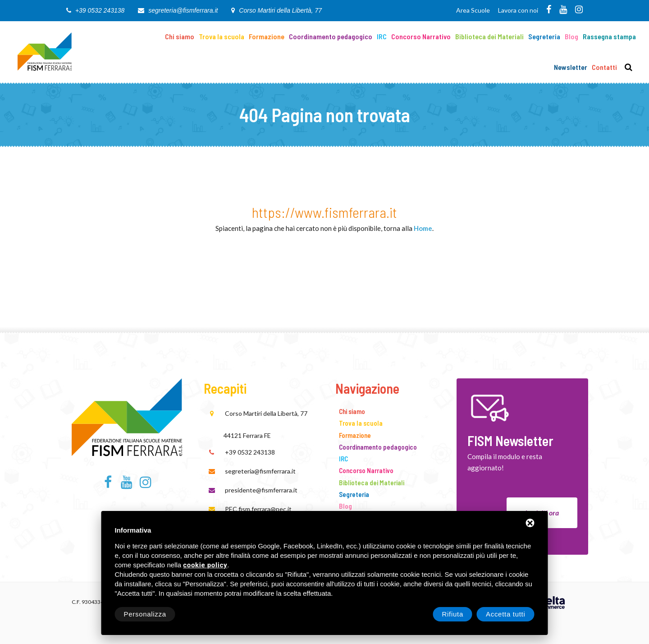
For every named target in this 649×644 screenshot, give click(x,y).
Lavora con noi (518, 10)
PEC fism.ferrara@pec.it (258, 509)
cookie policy (205, 565)
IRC (382, 36)
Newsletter (571, 67)
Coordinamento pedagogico (331, 36)
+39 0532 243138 (100, 10)
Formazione (267, 36)
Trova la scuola (222, 36)
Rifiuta (453, 614)
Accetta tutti (506, 614)
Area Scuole (473, 10)
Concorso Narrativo (421, 36)
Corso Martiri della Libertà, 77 (280, 10)
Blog (571, 36)
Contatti (604, 67)
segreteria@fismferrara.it (183, 10)
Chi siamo (180, 36)
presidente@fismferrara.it (261, 490)
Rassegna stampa (609, 36)
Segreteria (544, 36)
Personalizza (145, 614)
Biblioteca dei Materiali (489, 36)
